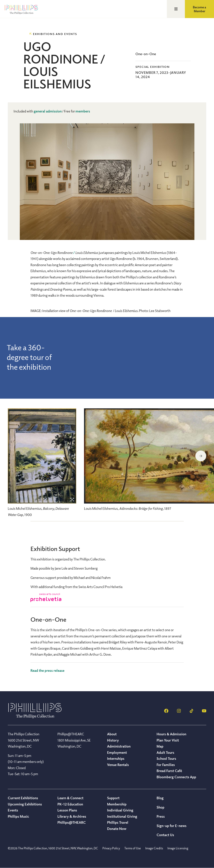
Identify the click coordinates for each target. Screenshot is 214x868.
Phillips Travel (118, 822)
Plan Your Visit (168, 740)
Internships (116, 758)
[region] (42, 465)
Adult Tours (165, 752)
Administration (119, 746)
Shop (160, 807)
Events (13, 810)
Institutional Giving (122, 816)
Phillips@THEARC (72, 822)
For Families (166, 765)
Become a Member (199, 9)
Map (160, 746)
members (83, 111)
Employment (117, 752)
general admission (48, 111)
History (113, 740)
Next (201, 456)
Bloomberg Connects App (176, 777)
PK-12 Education (70, 804)
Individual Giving (120, 810)
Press (161, 816)
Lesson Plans (67, 810)
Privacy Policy (111, 848)
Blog (160, 798)
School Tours (166, 758)
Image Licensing (178, 848)
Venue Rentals (118, 765)
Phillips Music (18, 816)
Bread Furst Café (169, 771)
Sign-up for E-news (172, 826)
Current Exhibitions (23, 798)
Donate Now (117, 829)
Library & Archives (72, 816)
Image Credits (154, 848)
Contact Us (165, 835)
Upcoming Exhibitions (25, 804)
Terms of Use (133, 848)
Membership (117, 804)
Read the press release (47, 670)
